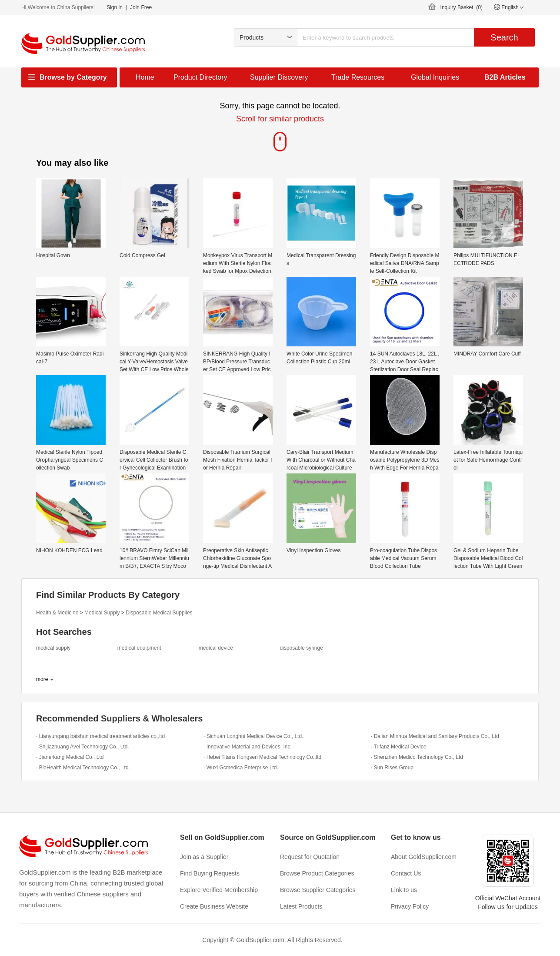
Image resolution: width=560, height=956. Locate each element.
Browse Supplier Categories (318, 890)
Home (145, 77)
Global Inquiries (435, 77)
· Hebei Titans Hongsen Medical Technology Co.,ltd (262, 757)
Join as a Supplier (204, 857)
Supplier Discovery (279, 77)
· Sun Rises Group (392, 768)
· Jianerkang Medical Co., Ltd (70, 757)
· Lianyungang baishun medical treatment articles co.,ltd (100, 736)
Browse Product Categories (317, 873)
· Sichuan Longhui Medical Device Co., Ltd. (253, 736)
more (42, 679)
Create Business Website (214, 906)
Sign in (115, 7)
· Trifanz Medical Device (398, 747)
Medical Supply (102, 613)
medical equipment (139, 648)
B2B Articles (505, 77)
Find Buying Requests (210, 873)
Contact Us (406, 873)
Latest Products (301, 906)
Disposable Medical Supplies (159, 613)
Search (504, 37)
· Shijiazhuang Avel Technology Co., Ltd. (83, 747)
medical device (216, 648)
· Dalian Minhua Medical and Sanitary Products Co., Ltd (435, 736)
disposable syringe (301, 648)
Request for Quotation (310, 857)
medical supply (53, 648)
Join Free (141, 7)
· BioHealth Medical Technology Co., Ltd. (83, 768)
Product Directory (200, 77)
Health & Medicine (57, 613)
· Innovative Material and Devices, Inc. (248, 747)
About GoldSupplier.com (424, 857)
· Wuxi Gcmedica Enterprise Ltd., (242, 768)
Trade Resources (358, 77)
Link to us (404, 890)
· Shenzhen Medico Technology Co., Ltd (417, 757)
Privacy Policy (410, 906)
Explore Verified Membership (219, 890)
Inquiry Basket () (462, 7)
